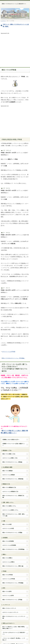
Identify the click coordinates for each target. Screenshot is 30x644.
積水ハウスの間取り (8, 558)
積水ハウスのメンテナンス (9, 608)
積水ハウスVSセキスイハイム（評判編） (13, 600)
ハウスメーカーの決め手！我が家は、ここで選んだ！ (14, 639)
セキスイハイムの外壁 (8, 528)
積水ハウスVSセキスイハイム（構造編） (13, 462)
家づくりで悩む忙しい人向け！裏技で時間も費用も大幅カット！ (14, 628)
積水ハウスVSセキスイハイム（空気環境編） (14, 549)
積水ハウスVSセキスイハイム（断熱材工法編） (13, 496)
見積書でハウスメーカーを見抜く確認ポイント (14, 444)
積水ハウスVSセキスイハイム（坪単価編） (14, 358)
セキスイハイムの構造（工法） (10, 458)
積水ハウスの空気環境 (8, 541)
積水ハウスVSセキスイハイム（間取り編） (13, 566)
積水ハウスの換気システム (9, 506)
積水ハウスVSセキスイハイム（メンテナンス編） (14, 617)
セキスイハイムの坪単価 (9, 352)
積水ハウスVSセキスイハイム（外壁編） (13, 533)
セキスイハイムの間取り (9, 562)
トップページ (3, 21)
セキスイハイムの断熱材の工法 (10, 492)
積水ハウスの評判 (7, 591)
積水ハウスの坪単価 (8, 575)
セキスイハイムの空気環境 (9, 545)
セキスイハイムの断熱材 (9, 475)
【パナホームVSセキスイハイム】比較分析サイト (14, 633)
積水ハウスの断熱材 (8, 471)
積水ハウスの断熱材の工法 (9, 487)
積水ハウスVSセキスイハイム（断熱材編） (13, 479)
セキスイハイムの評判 (8, 596)
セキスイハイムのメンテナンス (10, 612)
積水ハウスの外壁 (7, 524)
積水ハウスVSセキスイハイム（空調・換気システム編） (14, 515)
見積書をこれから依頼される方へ (11, 440)
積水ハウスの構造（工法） (9, 454)
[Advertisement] (15, 50)
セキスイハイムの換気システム (10, 510)
